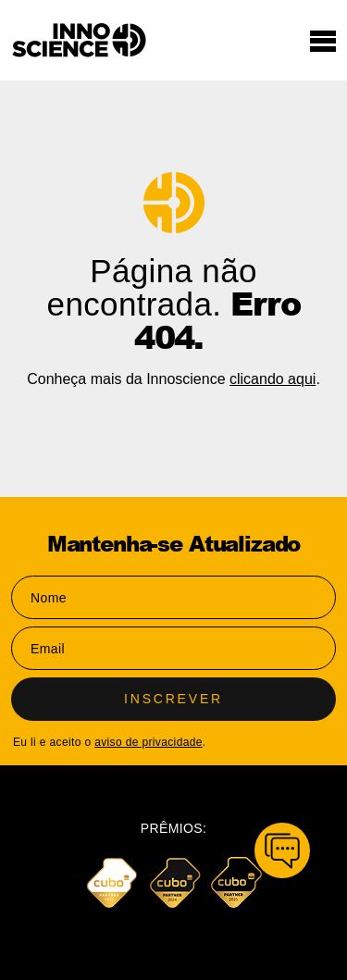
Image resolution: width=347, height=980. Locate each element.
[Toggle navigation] (323, 41)
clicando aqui (273, 379)
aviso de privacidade (149, 742)
